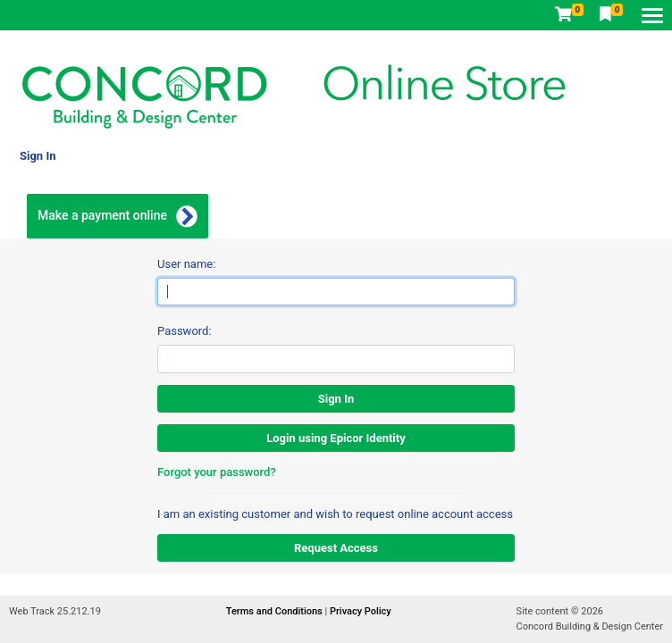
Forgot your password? (217, 472)
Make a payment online (102, 215)
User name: (186, 264)
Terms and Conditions (276, 611)
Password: (185, 331)
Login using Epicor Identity (336, 438)
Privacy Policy (361, 611)
